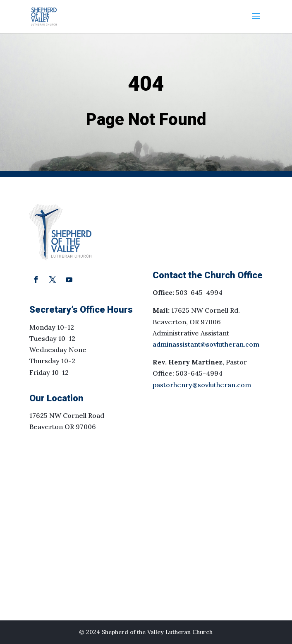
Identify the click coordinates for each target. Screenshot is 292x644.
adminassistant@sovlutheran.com (206, 344)
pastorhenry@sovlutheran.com (202, 385)
